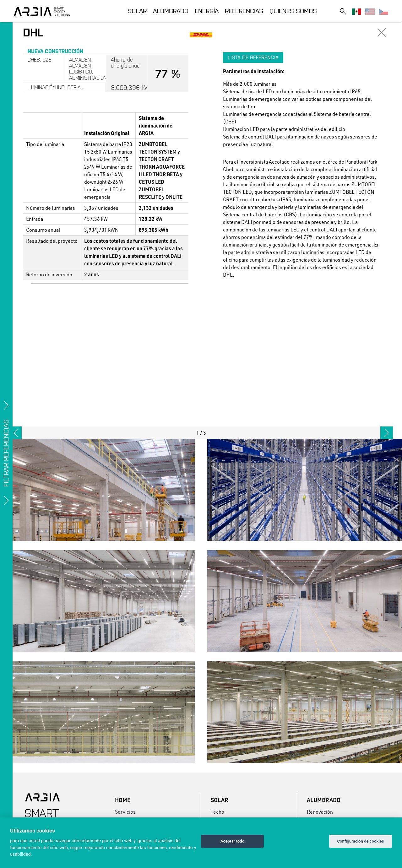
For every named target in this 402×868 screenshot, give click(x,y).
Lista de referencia (253, 57)
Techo (217, 812)
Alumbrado (171, 11)
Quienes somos (293, 11)
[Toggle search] (343, 11)
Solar (137, 11)
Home (123, 800)
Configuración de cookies (360, 841)
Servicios (125, 812)
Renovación (320, 812)
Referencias (244, 11)
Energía (207, 11)
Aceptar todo (232, 841)
